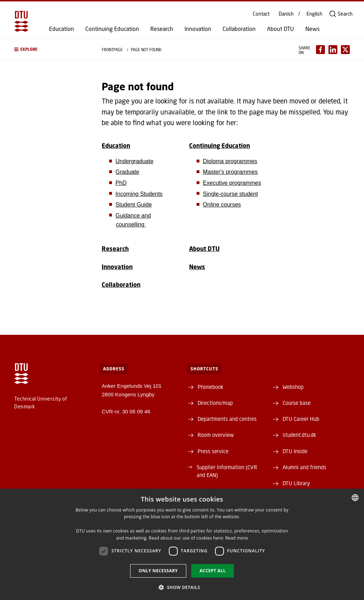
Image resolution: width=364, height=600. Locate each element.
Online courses (222, 205)
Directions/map (215, 403)
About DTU (280, 29)
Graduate (127, 172)
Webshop (293, 387)
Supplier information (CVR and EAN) (227, 471)
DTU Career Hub (301, 419)
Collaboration (239, 29)
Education (61, 29)
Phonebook (210, 387)
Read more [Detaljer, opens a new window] (237, 538)
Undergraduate (135, 161)
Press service (213, 451)
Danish (286, 14)
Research (162, 29)
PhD (121, 183)
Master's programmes (230, 172)
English (314, 14)
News (312, 29)
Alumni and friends (304, 467)
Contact (261, 14)
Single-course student (231, 194)
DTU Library (296, 483)
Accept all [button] (213, 571)
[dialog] (182, 544)
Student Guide (134, 205)
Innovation (198, 29)
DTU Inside (295, 451)
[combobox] (355, 498)
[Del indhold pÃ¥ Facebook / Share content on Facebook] (320, 50)
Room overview (216, 435)
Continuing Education (112, 29)
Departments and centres (227, 419)
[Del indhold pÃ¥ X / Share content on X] (345, 50)
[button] (51, 49)
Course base (297, 403)
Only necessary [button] (158, 571)
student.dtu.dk (299, 435)
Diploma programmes (230, 161)
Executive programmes (232, 183)
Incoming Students (139, 194)
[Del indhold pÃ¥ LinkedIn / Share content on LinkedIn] (333, 50)
